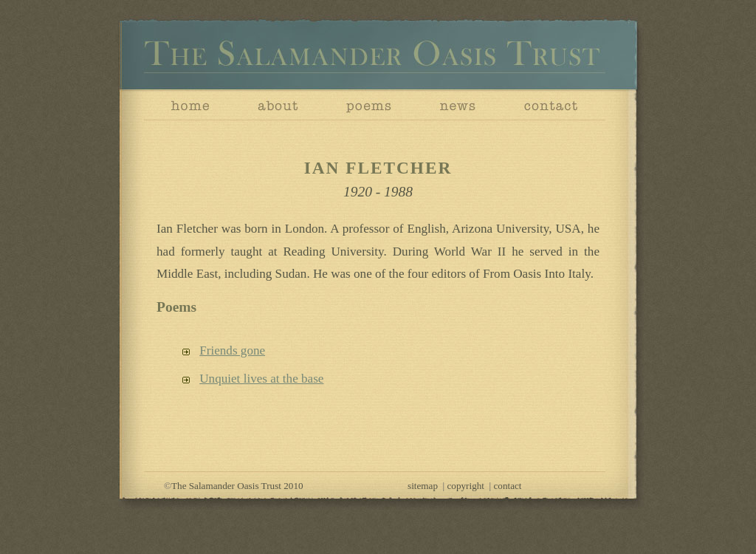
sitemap (423, 486)
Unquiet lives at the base (261, 379)
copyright (466, 486)
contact (508, 486)
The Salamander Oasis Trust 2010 (237, 486)
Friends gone (232, 350)
